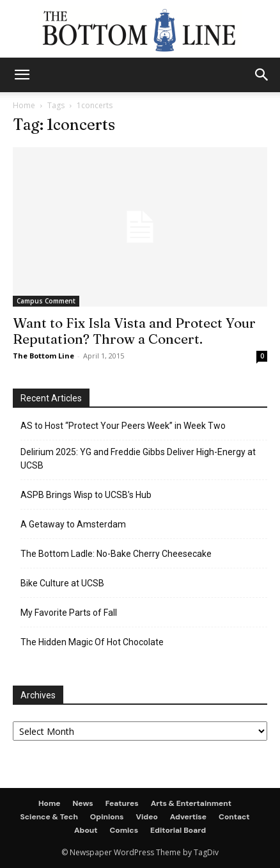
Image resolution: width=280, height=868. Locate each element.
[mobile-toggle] (22, 75)
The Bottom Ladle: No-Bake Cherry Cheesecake (116, 554)
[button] (262, 75)
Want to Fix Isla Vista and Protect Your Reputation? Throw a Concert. (134, 331)
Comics (124, 830)
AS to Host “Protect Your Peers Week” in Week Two (123, 426)
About (86, 830)
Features (122, 803)
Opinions (107, 817)
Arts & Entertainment (191, 803)
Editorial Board (178, 830)
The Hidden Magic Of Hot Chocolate (92, 642)
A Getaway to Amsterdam (73, 524)
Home (24, 105)
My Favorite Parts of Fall (69, 613)
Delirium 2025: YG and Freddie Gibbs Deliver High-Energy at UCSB (138, 459)
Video (147, 817)
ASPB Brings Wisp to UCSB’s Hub (86, 495)
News (83, 803)
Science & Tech (49, 817)
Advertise (188, 817)
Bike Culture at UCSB (62, 583)
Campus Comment (46, 301)
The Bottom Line (43, 356)
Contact (234, 817)
